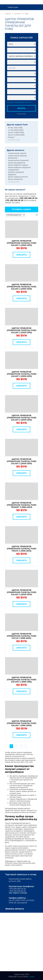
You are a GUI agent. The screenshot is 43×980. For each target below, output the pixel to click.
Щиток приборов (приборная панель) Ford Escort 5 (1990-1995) (22, 680)
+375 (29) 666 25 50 (28, 198)
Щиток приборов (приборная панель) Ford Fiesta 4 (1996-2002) (22, 549)
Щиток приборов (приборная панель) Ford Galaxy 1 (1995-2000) (22, 723)
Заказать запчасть (15, 909)
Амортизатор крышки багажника (17, 157)
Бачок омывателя (16, 179)
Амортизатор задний (17, 153)
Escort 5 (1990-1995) (16, 132)
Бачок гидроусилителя (18, 177)
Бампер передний (16, 172)
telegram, (16, 893)
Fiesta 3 (11, 137)
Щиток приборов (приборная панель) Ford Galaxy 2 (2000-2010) (22, 243)
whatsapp (23, 893)
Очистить (21, 114)
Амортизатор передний (18, 160)
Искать (22, 108)
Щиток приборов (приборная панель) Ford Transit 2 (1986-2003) (22, 505)
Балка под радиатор (17, 163)
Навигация (13, 7)
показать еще (14, 140)
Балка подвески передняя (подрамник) (19, 169)
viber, (11, 893)
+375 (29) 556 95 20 (14, 200)
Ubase (32, 977)
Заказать (22, 255)
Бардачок (12, 175)
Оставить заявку (22, 209)
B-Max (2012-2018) (15, 128)
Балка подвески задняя (18, 165)
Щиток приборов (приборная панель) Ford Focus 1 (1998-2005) (22, 636)
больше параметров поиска (19, 102)
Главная (8, 14)
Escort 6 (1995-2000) (16, 135)
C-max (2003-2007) (16, 130)
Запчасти (18, 14)
